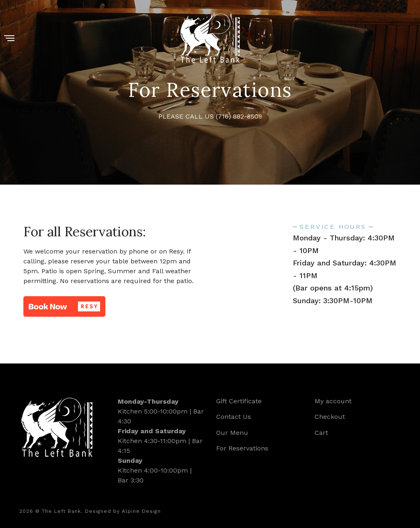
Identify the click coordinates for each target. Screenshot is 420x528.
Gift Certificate (239, 401)
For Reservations (242, 448)
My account (333, 401)
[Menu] (9, 39)
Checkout (330, 417)
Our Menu (232, 433)
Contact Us (234, 417)
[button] (64, 306)
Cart (321, 433)
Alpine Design (141, 511)
